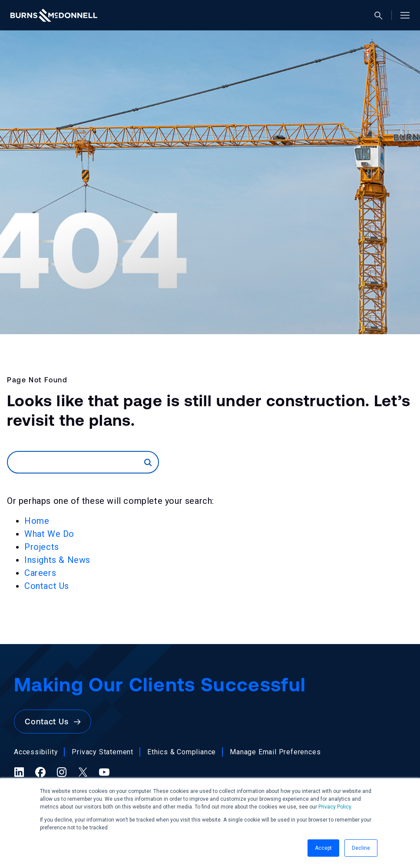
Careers (40, 573)
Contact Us (47, 586)
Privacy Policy (335, 807)
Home (37, 521)
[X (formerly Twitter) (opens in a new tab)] (83, 772)
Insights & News (57, 560)
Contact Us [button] (53, 722)
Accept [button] (323, 848)
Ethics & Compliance (182, 752)
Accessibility (36, 752)
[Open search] (382, 15)
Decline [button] (361, 848)
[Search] (76, 462)
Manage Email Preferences (275, 752)
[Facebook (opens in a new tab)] (40, 772)
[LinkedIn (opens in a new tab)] (19, 772)
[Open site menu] (402, 15)
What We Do (49, 534)
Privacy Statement (103, 752)
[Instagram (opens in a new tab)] (62, 772)
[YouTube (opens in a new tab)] (104, 772)
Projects (42, 547)
